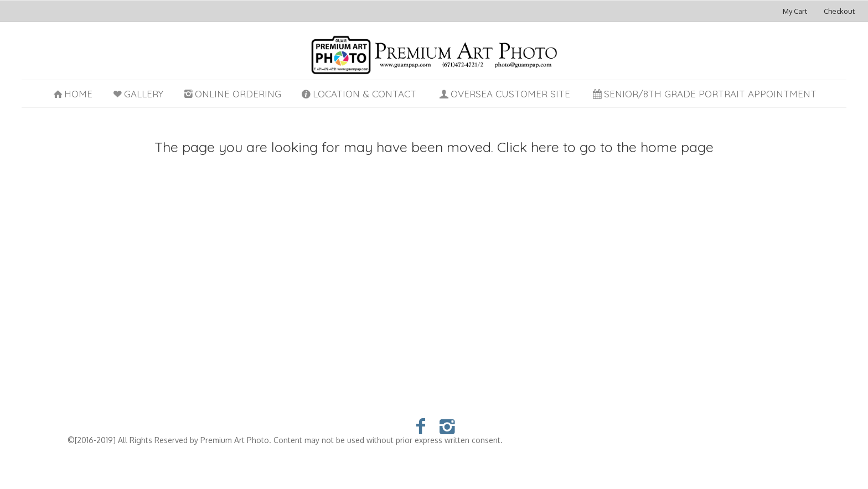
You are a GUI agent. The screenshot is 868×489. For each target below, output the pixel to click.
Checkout (839, 11)
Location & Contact (358, 94)
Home (72, 94)
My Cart (796, 11)
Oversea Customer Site (504, 94)
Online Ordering (231, 94)
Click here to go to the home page (605, 147)
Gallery (137, 94)
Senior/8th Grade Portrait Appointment (704, 94)
